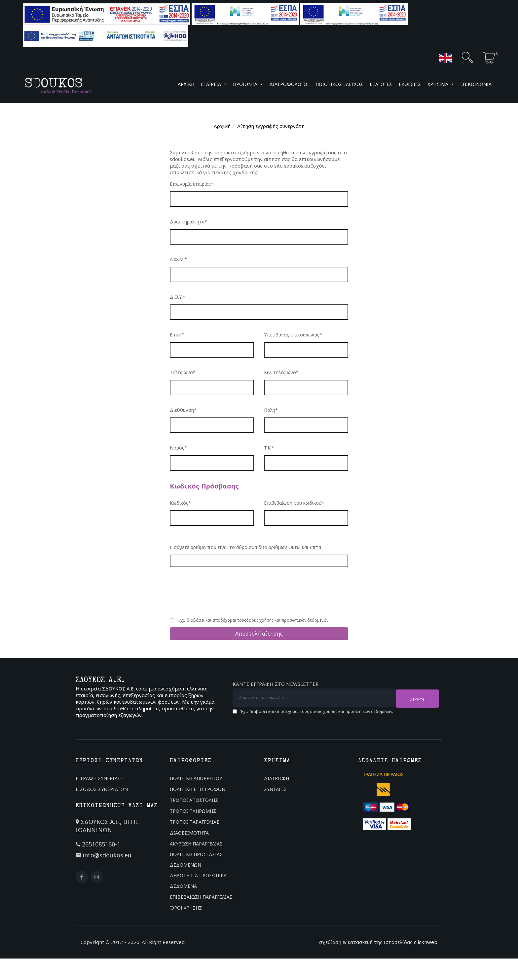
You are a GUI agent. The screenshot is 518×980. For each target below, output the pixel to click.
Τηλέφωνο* (183, 372)
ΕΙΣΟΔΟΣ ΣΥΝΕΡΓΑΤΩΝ (102, 789)
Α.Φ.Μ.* (178, 259)
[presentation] (220, 592)
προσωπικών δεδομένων (305, 620)
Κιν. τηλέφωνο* (281, 372)
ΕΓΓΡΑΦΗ (417, 698)
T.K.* (269, 448)
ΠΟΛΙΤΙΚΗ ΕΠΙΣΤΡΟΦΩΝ (198, 789)
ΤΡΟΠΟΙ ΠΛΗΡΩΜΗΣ (193, 811)
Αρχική (222, 126)
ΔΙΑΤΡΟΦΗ (277, 778)
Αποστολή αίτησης (259, 634)
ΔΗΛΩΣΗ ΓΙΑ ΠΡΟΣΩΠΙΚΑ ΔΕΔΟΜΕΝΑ (198, 881)
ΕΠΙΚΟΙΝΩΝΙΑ (476, 84)
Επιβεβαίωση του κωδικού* (294, 503)
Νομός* (178, 448)
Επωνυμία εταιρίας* (192, 184)
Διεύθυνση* (183, 410)
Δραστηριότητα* (188, 222)
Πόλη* (271, 410)
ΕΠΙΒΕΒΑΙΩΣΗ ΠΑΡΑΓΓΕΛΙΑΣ (201, 897)
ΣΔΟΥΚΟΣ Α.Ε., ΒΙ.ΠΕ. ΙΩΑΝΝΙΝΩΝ (108, 826)
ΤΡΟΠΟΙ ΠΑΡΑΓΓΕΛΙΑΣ (195, 822)
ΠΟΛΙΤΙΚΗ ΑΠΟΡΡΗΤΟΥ (196, 778)
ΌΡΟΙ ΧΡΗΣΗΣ (186, 908)
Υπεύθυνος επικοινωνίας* (293, 335)
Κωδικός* (180, 503)
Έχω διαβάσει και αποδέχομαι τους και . (253, 620)
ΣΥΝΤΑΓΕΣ (275, 789)
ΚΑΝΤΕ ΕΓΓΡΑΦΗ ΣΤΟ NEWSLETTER (276, 685)
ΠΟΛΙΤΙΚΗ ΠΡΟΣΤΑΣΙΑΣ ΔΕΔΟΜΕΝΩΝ (196, 860)
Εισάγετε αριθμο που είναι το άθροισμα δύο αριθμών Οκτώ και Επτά (245, 547)
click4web (426, 942)
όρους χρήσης (260, 620)
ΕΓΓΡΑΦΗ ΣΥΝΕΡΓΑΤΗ (100, 778)
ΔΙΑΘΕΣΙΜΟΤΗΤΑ (189, 833)
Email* (177, 335)
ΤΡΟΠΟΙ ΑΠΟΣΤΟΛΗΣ (194, 800)
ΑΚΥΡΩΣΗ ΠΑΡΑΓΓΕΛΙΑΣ (196, 844)
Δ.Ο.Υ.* (178, 297)
